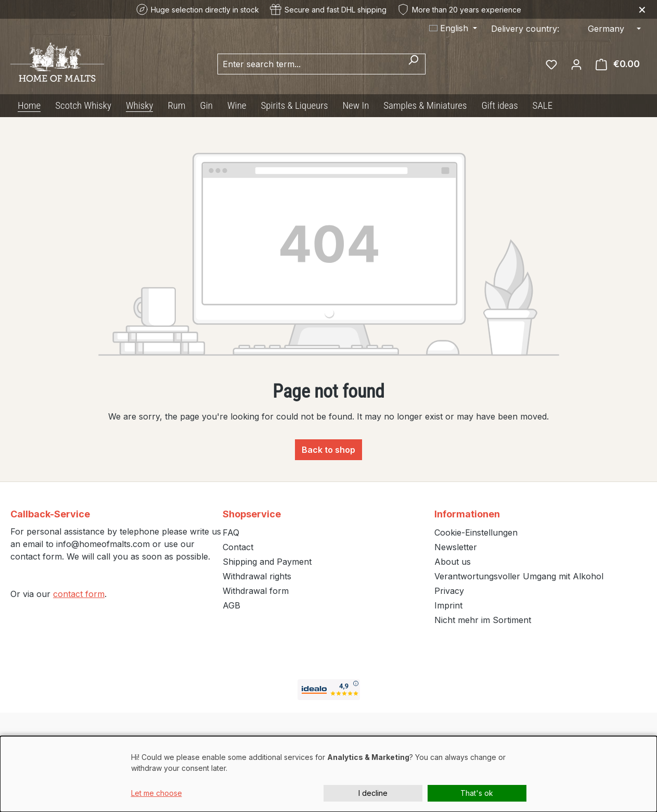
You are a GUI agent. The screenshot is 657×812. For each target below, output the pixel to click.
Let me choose (157, 793)
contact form (79, 594)
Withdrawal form (256, 591)
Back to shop (328, 450)
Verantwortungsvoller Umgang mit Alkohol (519, 576)
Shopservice (252, 514)
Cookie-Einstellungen (476, 532)
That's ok (477, 793)
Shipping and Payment (267, 562)
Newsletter (456, 547)
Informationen (467, 514)
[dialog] (328, 774)
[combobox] (310, 64)
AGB (231, 605)
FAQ (231, 532)
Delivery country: (525, 29)
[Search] (413, 64)
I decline (373, 793)
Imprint (448, 605)
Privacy (449, 591)
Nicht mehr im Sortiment (483, 620)
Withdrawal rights (257, 576)
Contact (238, 547)
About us (453, 562)
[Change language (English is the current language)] (453, 28)
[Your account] (576, 64)
